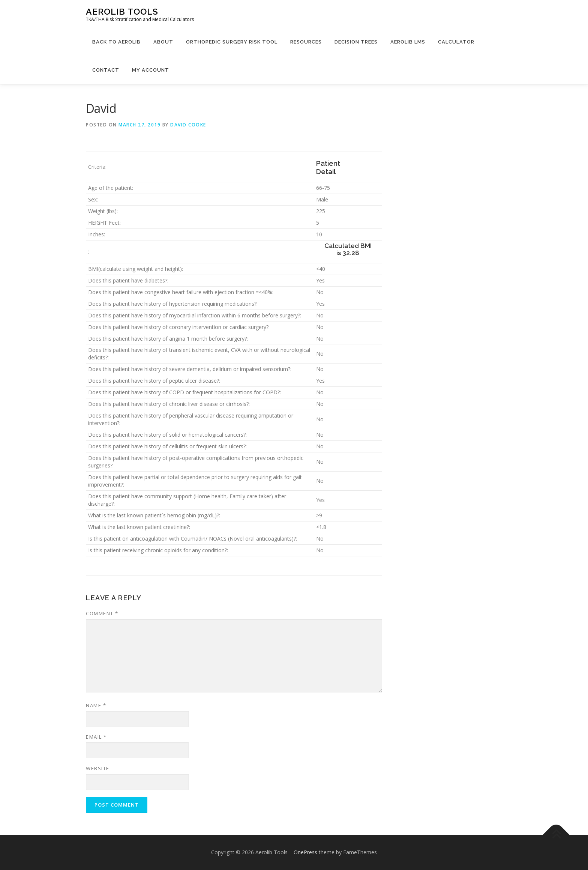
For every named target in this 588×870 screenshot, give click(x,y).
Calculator (456, 42)
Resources (306, 42)
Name (96, 705)
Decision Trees (356, 42)
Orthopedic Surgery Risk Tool (232, 42)
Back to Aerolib (116, 42)
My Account (151, 70)
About (163, 42)
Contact (106, 70)
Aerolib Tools (122, 11)
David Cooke (188, 125)
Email (96, 737)
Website (98, 768)
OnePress (305, 852)
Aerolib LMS (408, 42)
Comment (102, 613)
